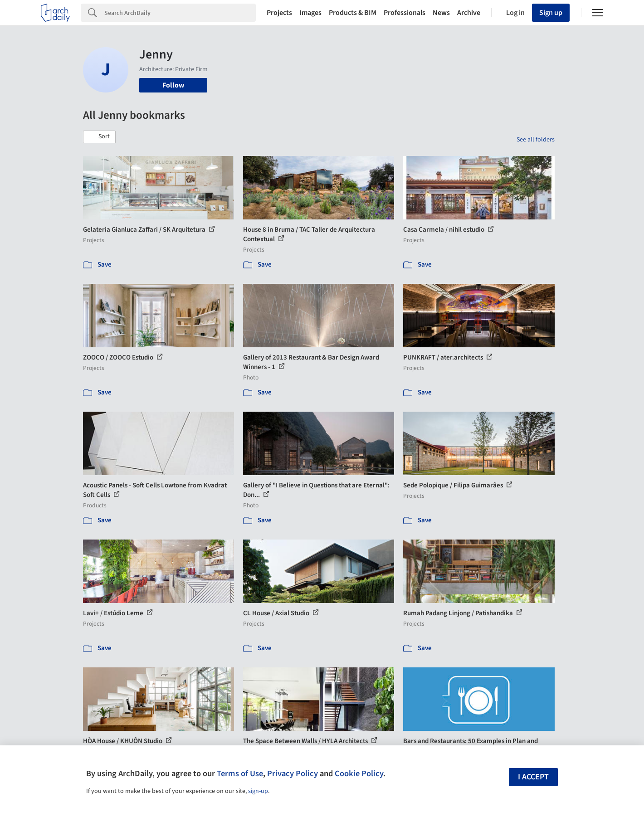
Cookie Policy (359, 773)
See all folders (536, 140)
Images (310, 13)
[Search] (180, 13)
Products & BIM (353, 13)
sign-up (258, 791)
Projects (279, 13)
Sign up (551, 13)
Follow (173, 85)
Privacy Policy (293, 773)
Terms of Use (240, 773)
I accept (533, 777)
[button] (99, 137)
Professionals (405, 13)
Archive (469, 13)
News (441, 13)
